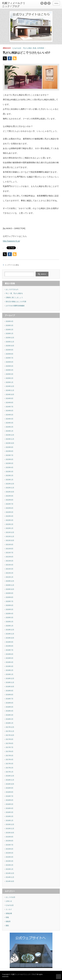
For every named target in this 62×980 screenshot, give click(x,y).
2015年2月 (9, 865)
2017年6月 (9, 751)
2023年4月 (9, 467)
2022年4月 (9, 516)
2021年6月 (9, 557)
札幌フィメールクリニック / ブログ (24, 974)
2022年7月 (9, 504)
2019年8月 (9, 646)
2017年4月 (9, 760)
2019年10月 (10, 638)
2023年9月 (9, 447)
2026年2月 (9, 330)
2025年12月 (10, 338)
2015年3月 (9, 861)
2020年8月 (9, 597)
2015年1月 (9, 869)
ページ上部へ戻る (59, 977)
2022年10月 (10, 492)
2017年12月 (10, 727)
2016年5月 (9, 804)
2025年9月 (9, 350)
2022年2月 (9, 524)
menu (56, 3)
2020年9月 (9, 593)
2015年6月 (9, 849)
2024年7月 (9, 407)
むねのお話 (17, 48)
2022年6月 (9, 508)
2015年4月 (9, 857)
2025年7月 (9, 358)
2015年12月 (10, 824)
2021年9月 (9, 545)
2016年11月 (10, 780)
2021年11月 (10, 536)
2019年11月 (10, 634)
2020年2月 (9, 622)
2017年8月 (9, 743)
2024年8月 (9, 403)
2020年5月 (9, 609)
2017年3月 (9, 764)
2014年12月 (10, 873)
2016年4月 (9, 808)
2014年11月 (10, 877)
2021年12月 (10, 532)
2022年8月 (9, 500)
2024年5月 (9, 415)
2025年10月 (10, 346)
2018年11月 (10, 682)
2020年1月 (9, 626)
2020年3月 (9, 618)
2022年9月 (9, 496)
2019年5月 (9, 658)
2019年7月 (9, 650)
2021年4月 (9, 565)
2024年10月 (10, 394)
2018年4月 (9, 711)
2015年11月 (10, 829)
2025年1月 (9, 382)
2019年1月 (9, 674)
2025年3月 (9, 374)
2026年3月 (9, 325)
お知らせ (9, 901)
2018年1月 (9, 723)
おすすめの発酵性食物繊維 (15, 306)
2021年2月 (9, 573)
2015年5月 (9, 853)
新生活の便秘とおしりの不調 (16, 302)
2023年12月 (10, 435)
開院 (7, 926)
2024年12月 (10, 386)
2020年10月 (10, 589)
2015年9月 (9, 837)
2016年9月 (9, 788)
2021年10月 (10, 540)
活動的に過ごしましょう (14, 297)
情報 (7, 917)
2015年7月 (9, 845)
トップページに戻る (12, 265)
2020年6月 (9, 605)
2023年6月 (9, 459)
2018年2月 (9, 719)
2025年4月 (9, 370)
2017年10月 (10, 735)
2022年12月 (10, 484)
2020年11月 (10, 585)
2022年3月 (9, 520)
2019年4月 (9, 662)
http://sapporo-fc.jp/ (11, 241)
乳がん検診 (28, 48)
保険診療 (9, 913)
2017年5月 (9, 756)
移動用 (8, 921)
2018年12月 (10, 678)
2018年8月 (9, 695)
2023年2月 (9, 476)
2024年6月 (9, 411)
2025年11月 (10, 342)
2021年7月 (9, 553)
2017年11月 (10, 731)
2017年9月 (9, 739)
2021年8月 (9, 549)
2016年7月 (9, 796)
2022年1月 (9, 528)
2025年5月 (9, 366)
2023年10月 (10, 443)
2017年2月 (9, 768)
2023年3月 (9, 472)
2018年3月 (9, 715)
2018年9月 (9, 691)
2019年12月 (10, 630)
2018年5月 (9, 707)
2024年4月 (9, 419)
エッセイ (9, 909)
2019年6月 (9, 654)
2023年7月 (9, 455)
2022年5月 (9, 512)
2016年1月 (9, 820)
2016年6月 (9, 800)
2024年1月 (9, 431)
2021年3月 (9, 569)
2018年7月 (9, 699)
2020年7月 (9, 601)
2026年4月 (9, 321)
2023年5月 (9, 463)
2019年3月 (9, 666)
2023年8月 (9, 451)
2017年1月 (9, 772)
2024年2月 (9, 427)
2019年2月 (9, 670)
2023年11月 (10, 439)
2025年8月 (9, 354)
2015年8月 (9, 841)
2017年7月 (9, 747)
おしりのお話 (10, 897)
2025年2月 (9, 378)
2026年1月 (9, 334)
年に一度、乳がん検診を (14, 293)
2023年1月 (9, 480)
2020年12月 (10, 581)
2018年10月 (10, 687)
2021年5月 (9, 561)
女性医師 (41, 48)
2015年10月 (10, 833)
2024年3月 (9, 423)
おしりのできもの (12, 289)
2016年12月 (10, 776)
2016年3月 (9, 812)
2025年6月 (9, 362)
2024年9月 (9, 398)
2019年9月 (9, 642)
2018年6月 (9, 703)
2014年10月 (10, 881)
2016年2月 (9, 816)
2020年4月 (9, 614)
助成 (34, 48)
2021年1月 (9, 577)
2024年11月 (10, 390)
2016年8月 (9, 792)
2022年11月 (10, 488)
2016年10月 (10, 784)
